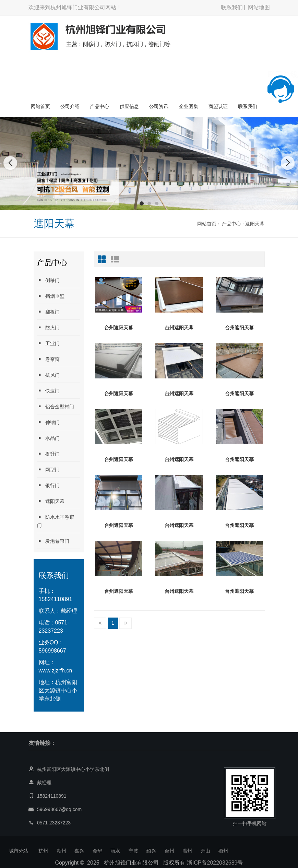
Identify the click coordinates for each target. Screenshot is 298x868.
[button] (142, 203)
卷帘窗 (48, 359)
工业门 (48, 343)
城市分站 (19, 851)
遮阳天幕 (255, 224)
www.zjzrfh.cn (56, 671)
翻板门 (48, 312)
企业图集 (189, 106)
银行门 (48, 485)
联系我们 (232, 7)
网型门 (48, 470)
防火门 (48, 327)
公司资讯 (159, 106)
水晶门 (48, 438)
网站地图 (259, 7)
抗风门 (48, 375)
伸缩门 (48, 422)
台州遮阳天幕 (119, 328)
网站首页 (40, 106)
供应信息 (129, 106)
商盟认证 (218, 106)
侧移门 (48, 280)
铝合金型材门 (56, 406)
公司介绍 (70, 106)
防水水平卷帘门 (56, 521)
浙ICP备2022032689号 (215, 863)
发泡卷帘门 (53, 541)
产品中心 (99, 106)
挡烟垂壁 (51, 296)
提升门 (48, 454)
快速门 (48, 391)
